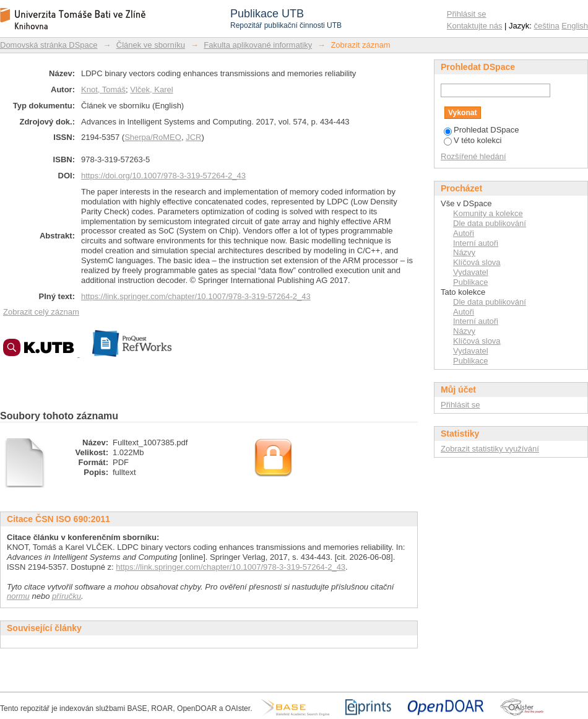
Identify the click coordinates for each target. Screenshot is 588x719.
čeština (547, 26)
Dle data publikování (490, 223)
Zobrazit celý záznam (41, 312)
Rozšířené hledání (473, 156)
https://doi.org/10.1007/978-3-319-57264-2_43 (163, 176)
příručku (67, 596)
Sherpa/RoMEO (153, 137)
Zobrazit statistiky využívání (490, 449)
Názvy (464, 252)
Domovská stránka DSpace (49, 45)
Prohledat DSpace (482, 130)
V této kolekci (473, 140)
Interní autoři (476, 243)
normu (18, 596)
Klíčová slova (477, 262)
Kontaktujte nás (475, 26)
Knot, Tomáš (103, 89)
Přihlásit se (467, 14)
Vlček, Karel (151, 89)
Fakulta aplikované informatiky (258, 45)
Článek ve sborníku (151, 45)
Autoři (464, 233)
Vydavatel (471, 272)
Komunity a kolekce (488, 213)
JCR (193, 137)
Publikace (470, 282)
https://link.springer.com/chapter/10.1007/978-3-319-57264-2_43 (196, 296)
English (575, 26)
